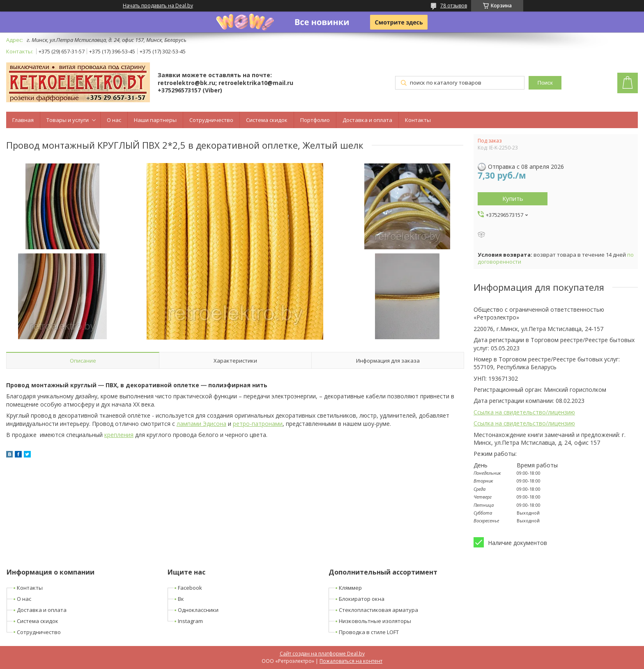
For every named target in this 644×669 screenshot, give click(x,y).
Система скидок (267, 120)
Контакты (418, 120)
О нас (114, 120)
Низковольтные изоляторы (375, 621)
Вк (181, 599)
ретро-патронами (258, 424)
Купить (513, 198)
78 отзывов (454, 6)
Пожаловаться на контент (351, 661)
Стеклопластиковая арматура (378, 610)
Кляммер (350, 588)
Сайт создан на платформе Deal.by (322, 654)
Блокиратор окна (362, 599)
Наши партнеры (155, 120)
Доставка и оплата (367, 120)
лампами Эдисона (201, 424)
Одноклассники (198, 610)
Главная (23, 120)
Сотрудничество (211, 120)
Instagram (190, 621)
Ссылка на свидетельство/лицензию (524, 412)
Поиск (545, 83)
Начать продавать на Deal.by (158, 6)
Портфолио (315, 120)
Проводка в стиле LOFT (369, 632)
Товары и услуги (68, 120)
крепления (119, 435)
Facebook (190, 588)
